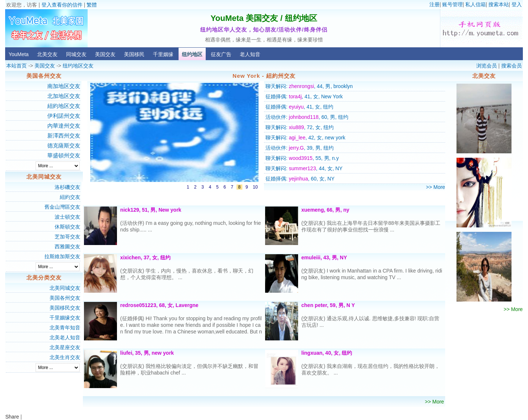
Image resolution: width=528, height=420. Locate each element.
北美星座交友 (65, 347)
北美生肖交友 (65, 357)
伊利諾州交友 (64, 116)
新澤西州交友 (64, 136)
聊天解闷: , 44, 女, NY (304, 168)
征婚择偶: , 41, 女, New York (304, 96)
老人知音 (250, 54)
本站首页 (16, 66)
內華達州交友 (64, 126)
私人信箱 (476, 4)
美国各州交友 (65, 298)
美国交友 (105, 54)
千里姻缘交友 (65, 318)
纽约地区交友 (78, 66)
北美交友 (47, 54)
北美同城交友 (65, 288)
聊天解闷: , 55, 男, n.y (302, 158)
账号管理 (452, 4)
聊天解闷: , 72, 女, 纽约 (300, 127)
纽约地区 (192, 54)
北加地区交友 (64, 96)
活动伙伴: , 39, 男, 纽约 (300, 148)
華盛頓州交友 (64, 155)
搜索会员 (511, 66)
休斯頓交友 (67, 227)
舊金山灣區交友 (62, 207)
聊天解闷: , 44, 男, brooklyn (309, 86)
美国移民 (134, 54)
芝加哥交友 (67, 237)
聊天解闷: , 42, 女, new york (305, 138)
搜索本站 (499, 4)
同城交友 (76, 54)
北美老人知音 (65, 337)
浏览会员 (487, 66)
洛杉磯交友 (67, 187)
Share (12, 417)
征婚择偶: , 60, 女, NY (300, 179)
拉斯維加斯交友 (62, 256)
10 (255, 187)
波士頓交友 (67, 217)
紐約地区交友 (64, 106)
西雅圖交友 (67, 246)
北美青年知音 (65, 328)
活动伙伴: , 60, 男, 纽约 (307, 117)
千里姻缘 (163, 54)
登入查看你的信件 (62, 5)
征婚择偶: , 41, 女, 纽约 (299, 107)
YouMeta (19, 54)
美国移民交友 (65, 308)
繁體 (92, 5)
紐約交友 (70, 197)
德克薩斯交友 (64, 145)
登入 (517, 4)
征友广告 (221, 54)
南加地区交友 (64, 86)
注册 (434, 4)
